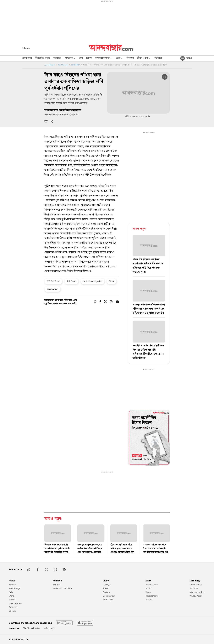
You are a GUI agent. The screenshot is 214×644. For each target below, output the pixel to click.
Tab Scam (71, 281)
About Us (194, 588)
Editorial (57, 585)
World (12, 596)
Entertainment (16, 603)
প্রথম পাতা (27, 58)
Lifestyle (107, 585)
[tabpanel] (149, 438)
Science (12, 611)
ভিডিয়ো (158, 58)
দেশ (81, 58)
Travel (106, 588)
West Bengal (63, 65)
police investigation (93, 281)
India (11, 592)
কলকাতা (57, 58)
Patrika (149, 600)
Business (13, 607)
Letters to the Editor (63, 588)
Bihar (112, 281)
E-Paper (26, 48)
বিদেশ (89, 58)
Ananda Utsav (152, 585)
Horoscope (108, 600)
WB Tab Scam (53, 281)
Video (148, 592)
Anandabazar (50, 65)
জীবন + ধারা (144, 58)
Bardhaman (75, 65)
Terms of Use (196, 585)
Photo (148, 588)
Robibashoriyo (152, 596)
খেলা (119, 58)
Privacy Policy (196, 596)
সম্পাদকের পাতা (104, 58)
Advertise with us (197, 592)
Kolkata (12, 585)
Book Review (109, 596)
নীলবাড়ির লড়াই (43, 58)
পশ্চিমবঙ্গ (70, 58)
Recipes (106, 592)
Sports (12, 600)
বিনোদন (130, 58)
